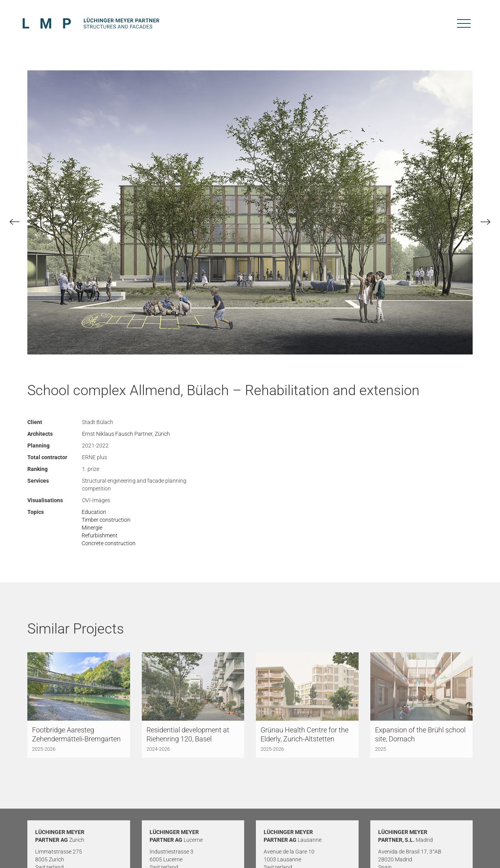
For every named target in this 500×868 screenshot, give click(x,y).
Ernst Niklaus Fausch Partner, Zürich (126, 434)
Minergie (92, 528)
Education (94, 512)
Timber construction (106, 520)
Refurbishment (100, 535)
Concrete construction (109, 543)
